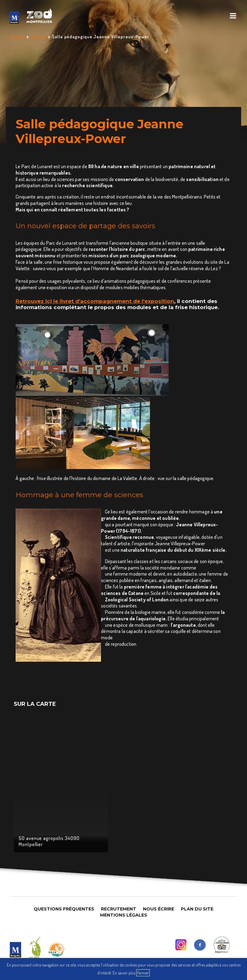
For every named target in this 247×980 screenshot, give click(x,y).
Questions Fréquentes (64, 909)
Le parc (39, 37)
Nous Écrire (159, 909)
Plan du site (197, 909)
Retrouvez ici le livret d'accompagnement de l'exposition (95, 301)
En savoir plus (124, 973)
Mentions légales (124, 915)
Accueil (18, 37)
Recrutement (119, 909)
